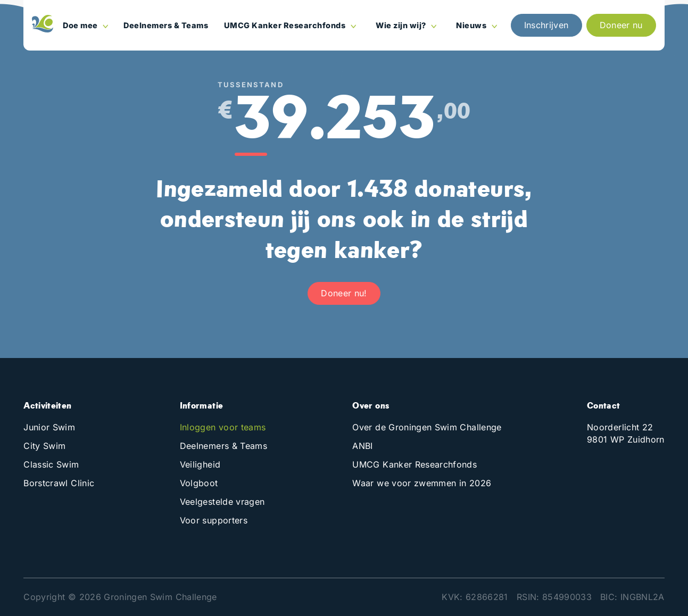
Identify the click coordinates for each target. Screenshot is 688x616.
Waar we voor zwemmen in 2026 (422, 483)
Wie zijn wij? (402, 25)
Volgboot (199, 483)
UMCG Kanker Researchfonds (286, 25)
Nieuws (472, 25)
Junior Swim (49, 427)
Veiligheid (200, 464)
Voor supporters (214, 520)
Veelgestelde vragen (222, 502)
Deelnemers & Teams (166, 25)
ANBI (362, 446)
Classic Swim (51, 464)
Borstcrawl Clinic (59, 483)
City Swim (44, 446)
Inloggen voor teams (223, 427)
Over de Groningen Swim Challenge (427, 427)
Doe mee (81, 25)
